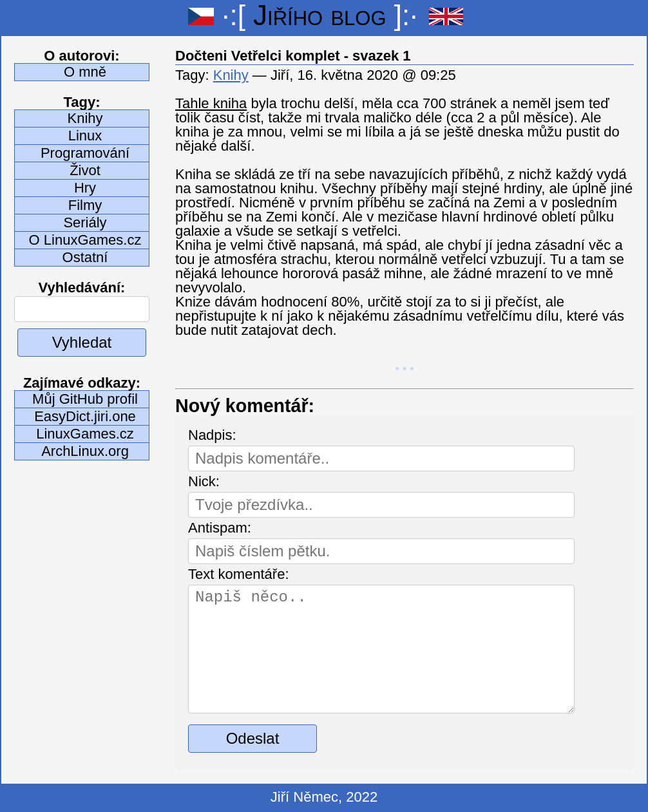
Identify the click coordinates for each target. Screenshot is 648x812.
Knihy (85, 118)
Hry (85, 188)
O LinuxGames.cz (85, 240)
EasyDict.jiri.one (85, 416)
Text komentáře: (239, 574)
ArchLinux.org (85, 451)
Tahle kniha (211, 103)
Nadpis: (212, 435)
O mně (85, 72)
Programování (85, 153)
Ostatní (85, 257)
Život (85, 170)
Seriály (85, 222)
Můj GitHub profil (85, 399)
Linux (85, 136)
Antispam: (220, 528)
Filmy (85, 205)
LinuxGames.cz (85, 434)
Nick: (204, 481)
